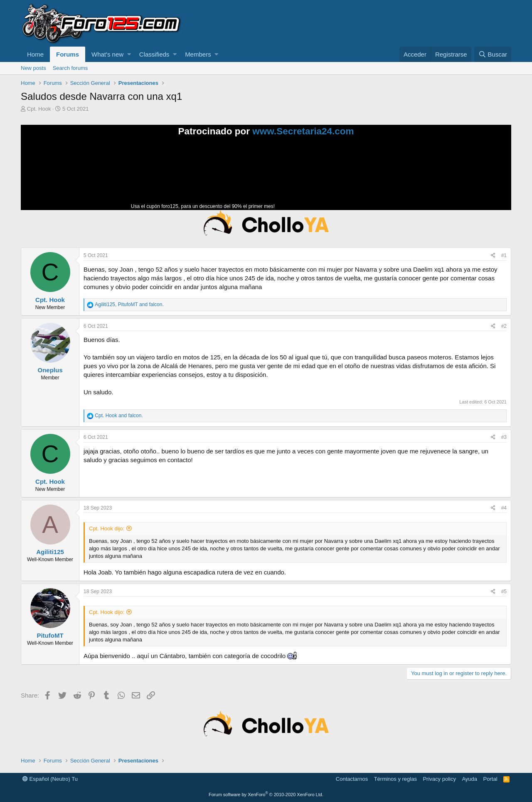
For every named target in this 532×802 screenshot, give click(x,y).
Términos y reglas (395, 779)
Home (35, 54)
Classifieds (154, 54)
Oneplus (50, 370)
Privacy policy (439, 779)
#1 (504, 255)
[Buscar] (493, 54)
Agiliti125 (50, 552)
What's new (107, 54)
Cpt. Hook (39, 109)
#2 (504, 326)
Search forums (70, 68)
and (119, 416)
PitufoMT (50, 635)
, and (129, 304)
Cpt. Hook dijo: (107, 528)
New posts (33, 68)
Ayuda (469, 779)
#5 (504, 592)
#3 (504, 437)
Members (198, 54)
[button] (129, 54)
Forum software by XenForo (266, 795)
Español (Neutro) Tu (50, 779)
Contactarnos (352, 779)
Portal (490, 779)
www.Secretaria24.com (303, 131)
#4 (504, 508)
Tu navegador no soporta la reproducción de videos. (339, 177)
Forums (68, 54)
